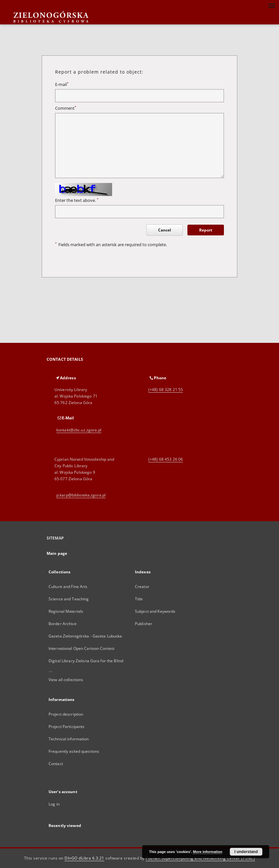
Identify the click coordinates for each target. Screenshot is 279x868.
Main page (57, 553)
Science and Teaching (69, 599)
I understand (246, 852)
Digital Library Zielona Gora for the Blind (86, 661)
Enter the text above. (77, 200)
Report (206, 230)
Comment (66, 108)
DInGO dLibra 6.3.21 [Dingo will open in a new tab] (84, 858)
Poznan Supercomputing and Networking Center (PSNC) (200, 858)
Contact (56, 764)
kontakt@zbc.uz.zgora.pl (79, 430)
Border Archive (63, 624)
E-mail (62, 84)
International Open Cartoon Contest (81, 648)
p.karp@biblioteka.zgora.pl (81, 495)
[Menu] (272, 5)
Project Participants (66, 727)
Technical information (69, 739)
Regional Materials (66, 611)
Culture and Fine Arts (68, 587)
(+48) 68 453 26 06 (166, 459)
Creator (142, 587)
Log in (54, 804)
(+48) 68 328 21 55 (166, 390)
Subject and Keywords (155, 611)
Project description (66, 714)
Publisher (144, 624)
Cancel (165, 230)
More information (208, 852)
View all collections (66, 680)
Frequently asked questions (74, 751)
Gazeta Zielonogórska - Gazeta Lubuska (85, 636)
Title (139, 599)
